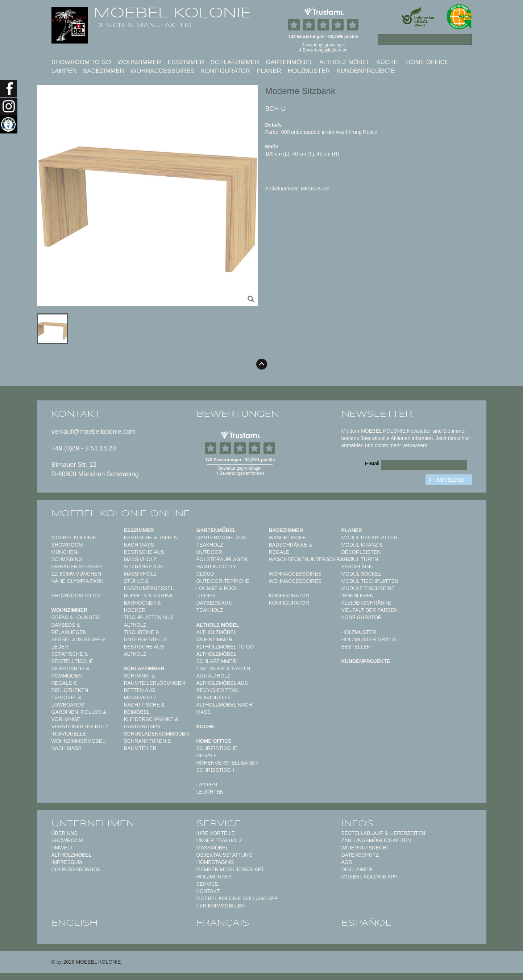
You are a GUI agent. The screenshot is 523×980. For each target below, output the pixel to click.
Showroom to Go (81, 62)
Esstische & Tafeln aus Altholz (223, 672)
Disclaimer (357, 869)
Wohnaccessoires (163, 71)
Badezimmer (103, 71)
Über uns (65, 833)
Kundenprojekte (366, 71)
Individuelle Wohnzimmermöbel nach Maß (78, 741)
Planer (269, 71)
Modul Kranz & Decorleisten (362, 548)
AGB (347, 862)
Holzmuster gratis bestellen (369, 643)
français (223, 923)
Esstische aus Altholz (144, 650)
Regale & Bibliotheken (70, 687)
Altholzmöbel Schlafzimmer (216, 658)
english (75, 923)
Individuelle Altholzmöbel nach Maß (224, 705)
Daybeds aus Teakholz (214, 606)
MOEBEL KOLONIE (172, 13)
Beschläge (357, 567)
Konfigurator (226, 71)
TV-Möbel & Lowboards (68, 701)
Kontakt (208, 891)
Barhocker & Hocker (142, 606)
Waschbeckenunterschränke (312, 559)
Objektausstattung (225, 855)
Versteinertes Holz (80, 726)
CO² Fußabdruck (76, 869)
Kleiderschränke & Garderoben (151, 723)
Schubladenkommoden (157, 734)
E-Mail (372, 464)
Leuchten (210, 792)
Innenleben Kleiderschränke (366, 599)
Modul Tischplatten (370, 581)
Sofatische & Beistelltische (72, 658)
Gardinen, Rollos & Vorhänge (79, 716)
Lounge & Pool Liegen (217, 592)
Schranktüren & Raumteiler (148, 745)
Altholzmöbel (72, 855)
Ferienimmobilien (221, 906)
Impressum (67, 862)
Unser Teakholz (219, 840)
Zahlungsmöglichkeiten (376, 840)
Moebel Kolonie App (370, 877)
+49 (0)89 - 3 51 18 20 (84, 448)
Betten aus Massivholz (140, 694)
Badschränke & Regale (291, 548)
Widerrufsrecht (366, 848)
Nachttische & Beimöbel (144, 708)
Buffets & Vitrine (149, 596)
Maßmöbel (213, 848)
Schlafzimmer (235, 62)
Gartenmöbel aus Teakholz (221, 541)
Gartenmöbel (289, 62)
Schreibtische (217, 748)
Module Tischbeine (368, 588)
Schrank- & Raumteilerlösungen (155, 679)
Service (207, 884)
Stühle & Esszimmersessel (149, 585)
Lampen (64, 71)
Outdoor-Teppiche (223, 581)
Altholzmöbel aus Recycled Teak (222, 687)
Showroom (67, 840)
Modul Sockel (362, 574)
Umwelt (62, 848)
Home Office (427, 62)
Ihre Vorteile (216, 833)
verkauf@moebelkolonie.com (94, 432)
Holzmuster (309, 71)
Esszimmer (186, 62)
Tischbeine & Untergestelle (146, 636)
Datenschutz (360, 855)
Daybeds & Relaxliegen (69, 629)
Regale (207, 755)
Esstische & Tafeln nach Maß (151, 541)
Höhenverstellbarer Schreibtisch (227, 766)
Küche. (388, 62)
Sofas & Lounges (75, 617)
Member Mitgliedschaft (230, 869)
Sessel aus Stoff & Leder (78, 643)
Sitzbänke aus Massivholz (144, 570)
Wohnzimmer (139, 62)
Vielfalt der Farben (370, 610)
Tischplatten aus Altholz (149, 621)
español (366, 923)
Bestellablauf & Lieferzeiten (383, 833)
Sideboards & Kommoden (70, 672)
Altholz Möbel (345, 62)
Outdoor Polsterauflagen (222, 556)
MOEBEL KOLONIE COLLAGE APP (237, 898)
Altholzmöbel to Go (225, 647)
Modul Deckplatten (370, 538)
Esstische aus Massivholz (144, 556)
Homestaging (215, 862)
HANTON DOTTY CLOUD (216, 570)
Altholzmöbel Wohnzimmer (216, 636)
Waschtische (288, 538)
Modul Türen (360, 559)
